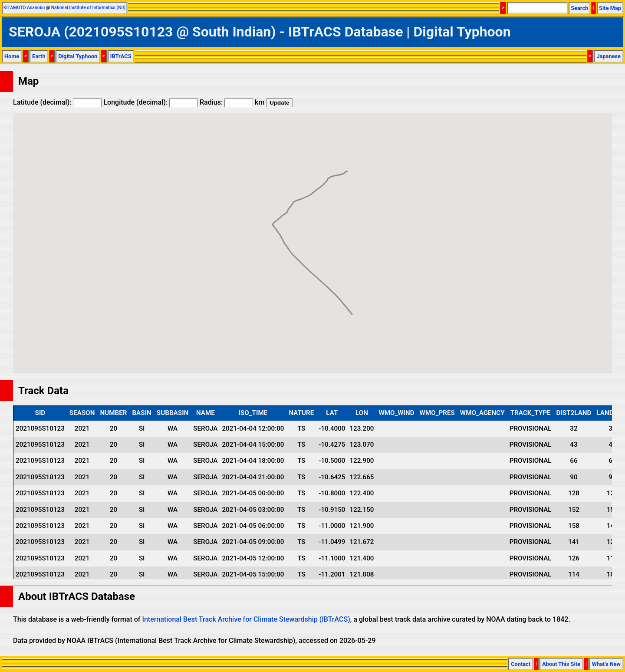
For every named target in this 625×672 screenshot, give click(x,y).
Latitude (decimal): (57, 102)
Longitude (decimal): (151, 102)
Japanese (609, 56)
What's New (606, 664)
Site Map (610, 8)
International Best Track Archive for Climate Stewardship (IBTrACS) (246, 619)
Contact (521, 664)
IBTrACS (121, 56)
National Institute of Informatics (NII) (88, 8)
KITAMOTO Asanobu (24, 8)
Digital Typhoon (78, 56)
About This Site (561, 664)
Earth (39, 56)
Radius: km (232, 102)
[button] (297, 251)
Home (12, 56)
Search (579, 8)
